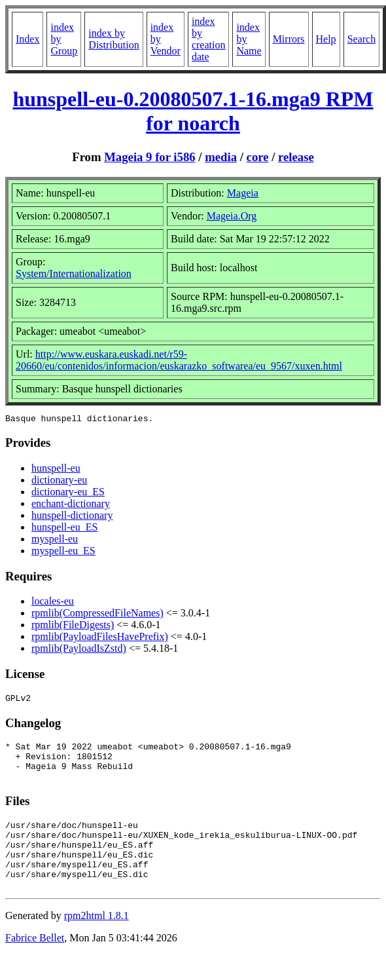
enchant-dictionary (71, 505)
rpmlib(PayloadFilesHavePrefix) (100, 638)
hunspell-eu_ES (64, 529)
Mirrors (289, 39)
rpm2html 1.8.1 (96, 941)
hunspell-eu (56, 470)
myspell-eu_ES (63, 553)
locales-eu (53, 603)
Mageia (243, 193)
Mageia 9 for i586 (149, 157)
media (221, 157)
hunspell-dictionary (72, 517)
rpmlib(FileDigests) (73, 627)
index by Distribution (114, 39)
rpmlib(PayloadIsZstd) (79, 650)
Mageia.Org (232, 216)
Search (362, 39)
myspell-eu (55, 541)
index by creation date (209, 39)
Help (326, 39)
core (258, 157)
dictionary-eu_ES (68, 494)
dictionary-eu (59, 482)
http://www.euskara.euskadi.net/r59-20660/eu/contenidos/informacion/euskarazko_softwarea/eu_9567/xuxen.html (179, 360)
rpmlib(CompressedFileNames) (97, 615)
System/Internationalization (74, 273)
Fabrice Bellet (35, 963)
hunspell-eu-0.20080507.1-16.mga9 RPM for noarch (193, 111)
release (296, 157)
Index (27, 39)
